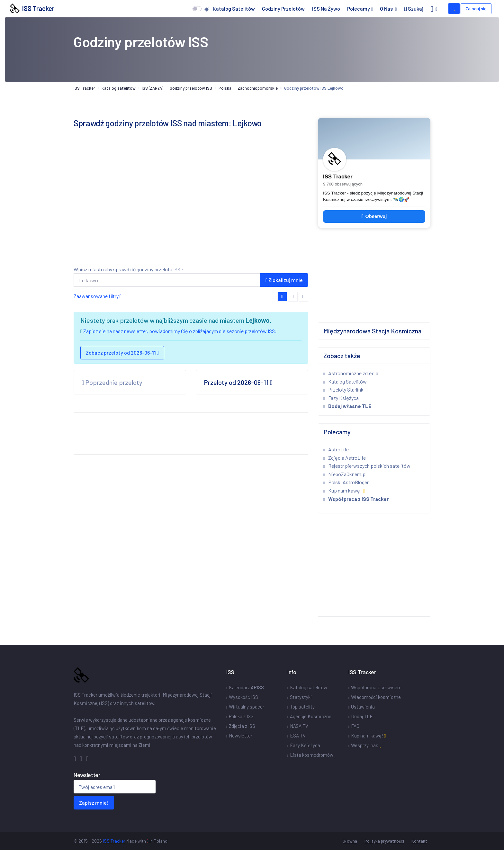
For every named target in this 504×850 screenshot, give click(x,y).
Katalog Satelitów (345, 381)
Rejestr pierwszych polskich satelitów (367, 466)
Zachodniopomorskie (258, 88)
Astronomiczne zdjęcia (351, 373)
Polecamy (359, 9)
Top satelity (302, 707)
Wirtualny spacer (247, 707)
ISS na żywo (326, 9)
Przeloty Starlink (343, 389)
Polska (225, 88)
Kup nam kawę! (344, 490)
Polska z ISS (241, 716)
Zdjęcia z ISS (242, 726)
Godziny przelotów (283, 9)
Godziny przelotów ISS (191, 88)
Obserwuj (374, 217)
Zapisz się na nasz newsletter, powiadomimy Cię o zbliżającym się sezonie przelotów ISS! (180, 331)
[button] (434, 9)
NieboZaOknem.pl (345, 474)
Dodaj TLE (362, 716)
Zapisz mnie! (94, 803)
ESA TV (298, 736)
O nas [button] (387, 9)
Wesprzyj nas (366, 745)
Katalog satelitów (234, 9)
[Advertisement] (191, 210)
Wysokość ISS (243, 697)
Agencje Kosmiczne (311, 716)
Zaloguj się (476, 9)
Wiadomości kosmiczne (376, 697)
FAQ (355, 726)
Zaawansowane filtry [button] (98, 296)
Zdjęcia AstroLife (345, 458)
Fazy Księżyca (341, 398)
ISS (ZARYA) (153, 88)
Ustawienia (363, 707)
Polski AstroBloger (346, 482)
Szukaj (414, 9)
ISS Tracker (32, 8)
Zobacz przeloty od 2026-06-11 (122, 353)
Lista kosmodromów (312, 755)
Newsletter (241, 736)
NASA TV (299, 726)
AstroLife (336, 449)
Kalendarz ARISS (246, 687)
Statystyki (301, 697)
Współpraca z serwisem (376, 687)
